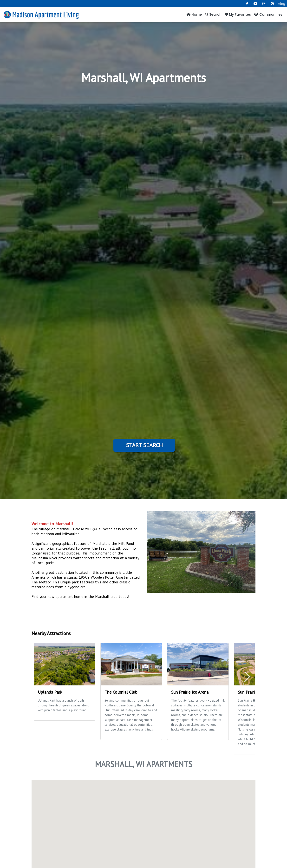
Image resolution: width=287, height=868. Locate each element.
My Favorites (238, 14)
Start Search (144, 445)
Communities (268, 14)
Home (194, 14)
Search (213, 14)
